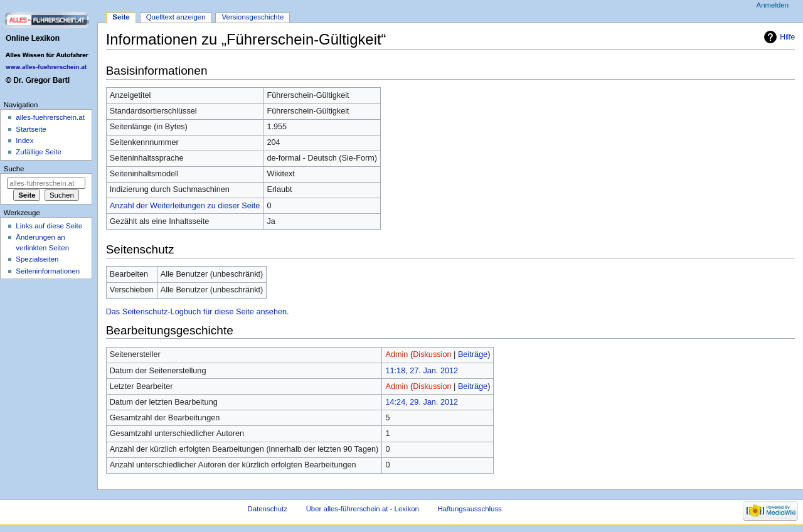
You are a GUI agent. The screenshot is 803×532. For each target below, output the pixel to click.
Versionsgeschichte (253, 17)
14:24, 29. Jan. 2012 (422, 402)
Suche (14, 169)
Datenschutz (267, 509)
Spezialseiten (37, 259)
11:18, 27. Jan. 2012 (422, 371)
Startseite (31, 129)
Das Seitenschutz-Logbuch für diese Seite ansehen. (198, 312)
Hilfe (787, 37)
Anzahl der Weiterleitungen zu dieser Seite (185, 206)
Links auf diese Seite (49, 226)
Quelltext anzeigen (176, 17)
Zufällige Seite (39, 152)
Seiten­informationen (48, 271)
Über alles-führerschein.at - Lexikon (363, 509)
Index (24, 141)
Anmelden (773, 5)
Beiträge (473, 354)
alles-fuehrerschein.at (50, 117)
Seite (121, 17)
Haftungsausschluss (470, 509)
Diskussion (432, 354)
